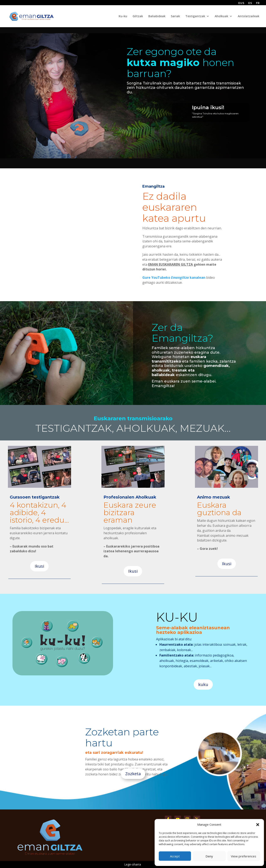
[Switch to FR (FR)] (258, 4)
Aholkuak (221, 16)
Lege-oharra (133, 864)
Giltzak (138, 16)
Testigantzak (195, 16)
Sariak (175, 16)
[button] (258, 825)
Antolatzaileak (249, 16)
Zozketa (133, 774)
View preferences (244, 856)
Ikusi (39, 566)
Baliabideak (157, 16)
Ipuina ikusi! (208, 107)
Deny (209, 856)
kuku (203, 684)
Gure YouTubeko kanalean (174, 278)
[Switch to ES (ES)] (250, 4)
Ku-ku (123, 16)
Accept (175, 856)
